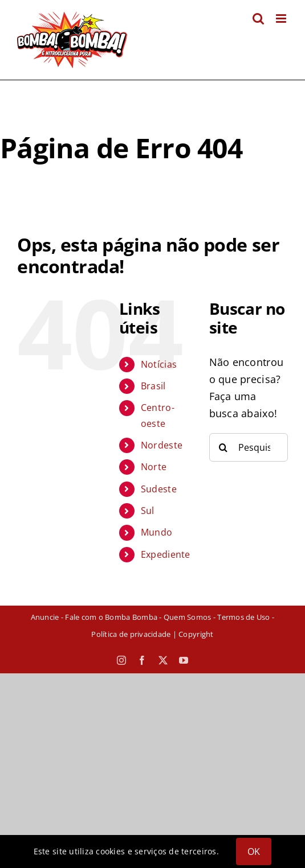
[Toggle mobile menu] (282, 18)
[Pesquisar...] (249, 447)
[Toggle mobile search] (258, 18)
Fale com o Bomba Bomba (111, 617)
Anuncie (45, 617)
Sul (148, 511)
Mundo (156, 532)
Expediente (166, 554)
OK (254, 851)
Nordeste (162, 445)
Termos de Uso (243, 617)
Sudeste (159, 489)
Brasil (153, 386)
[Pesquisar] (223, 447)
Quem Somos (188, 617)
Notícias (159, 364)
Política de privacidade (131, 634)
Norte (154, 467)
